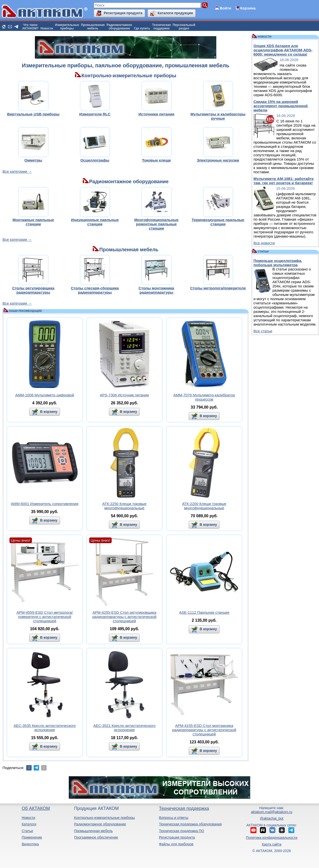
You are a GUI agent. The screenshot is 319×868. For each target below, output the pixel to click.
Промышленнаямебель (93, 27)
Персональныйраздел (184, 27)
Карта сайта (272, 844)
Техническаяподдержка (161, 27)
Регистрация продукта (123, 13)
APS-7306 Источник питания (124, 395)
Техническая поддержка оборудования (190, 824)
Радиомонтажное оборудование (100, 824)
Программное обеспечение (96, 837)
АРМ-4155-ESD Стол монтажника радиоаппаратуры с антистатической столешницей (204, 730)
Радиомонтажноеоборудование (119, 27)
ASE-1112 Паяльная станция (204, 612)
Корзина (248, 8)
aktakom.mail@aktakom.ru (272, 812)
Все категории (15, 171)
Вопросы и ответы (174, 818)
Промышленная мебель (93, 831)
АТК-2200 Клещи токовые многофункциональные (204, 506)
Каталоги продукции (175, 13)
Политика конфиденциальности (272, 838)
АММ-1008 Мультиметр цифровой (45, 395)
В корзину (48, 412)
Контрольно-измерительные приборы (104, 818)
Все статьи (263, 331)
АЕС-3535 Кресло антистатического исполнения (44, 728)
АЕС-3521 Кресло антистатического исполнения (124, 728)
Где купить (142, 28)
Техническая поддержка (184, 808)
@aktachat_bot (272, 818)
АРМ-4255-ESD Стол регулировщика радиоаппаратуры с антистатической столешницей (124, 617)
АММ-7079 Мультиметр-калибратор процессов (204, 397)
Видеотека (30, 844)
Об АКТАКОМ (36, 808)
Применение (32, 837)
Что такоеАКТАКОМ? (30, 27)
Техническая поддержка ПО (182, 831)
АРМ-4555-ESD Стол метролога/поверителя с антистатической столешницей (44, 617)
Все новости (264, 243)
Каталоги (29, 824)
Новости (47, 28)
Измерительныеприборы (67, 27)
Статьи (27, 831)
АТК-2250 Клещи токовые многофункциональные (124, 506)
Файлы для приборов (176, 844)
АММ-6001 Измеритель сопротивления (45, 504)
